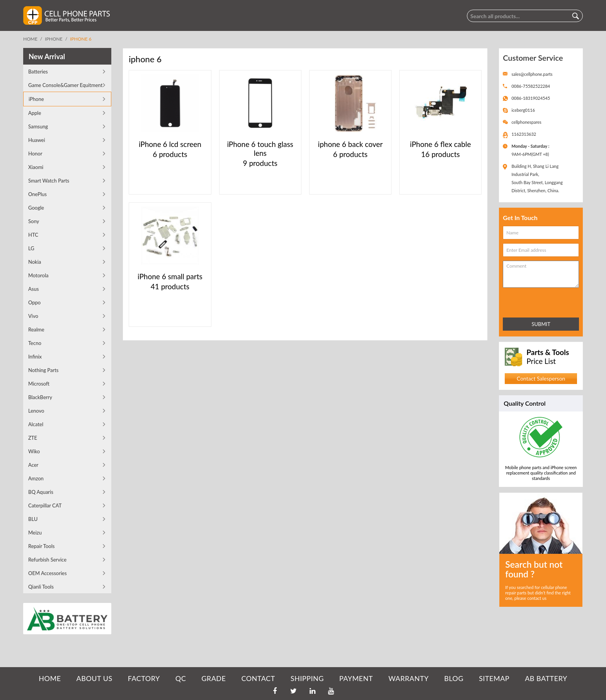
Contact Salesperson (541, 378)
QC (181, 678)
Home (30, 39)
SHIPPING (307, 678)
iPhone (54, 39)
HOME (50, 678)
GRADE (214, 678)
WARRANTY (409, 678)
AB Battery (546, 678)
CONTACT (258, 678)
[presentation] (537, 301)
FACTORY (144, 678)
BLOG (454, 678)
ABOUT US (94, 678)
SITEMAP (494, 678)
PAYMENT (356, 678)
